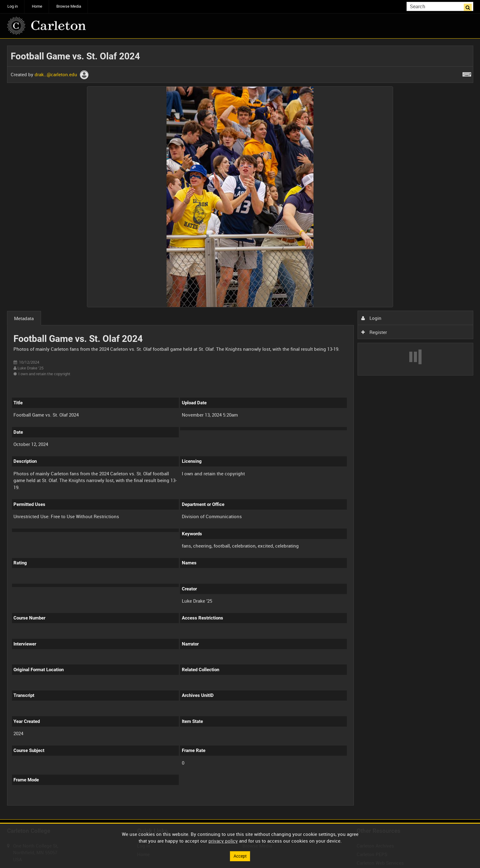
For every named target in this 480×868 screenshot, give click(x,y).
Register (374, 332)
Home (37, 6)
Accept (240, 856)
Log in (13, 6)
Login (371, 318)
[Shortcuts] (467, 73)
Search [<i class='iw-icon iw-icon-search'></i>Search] (470, 6)
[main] (240, 429)
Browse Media (69, 6)
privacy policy (223, 840)
